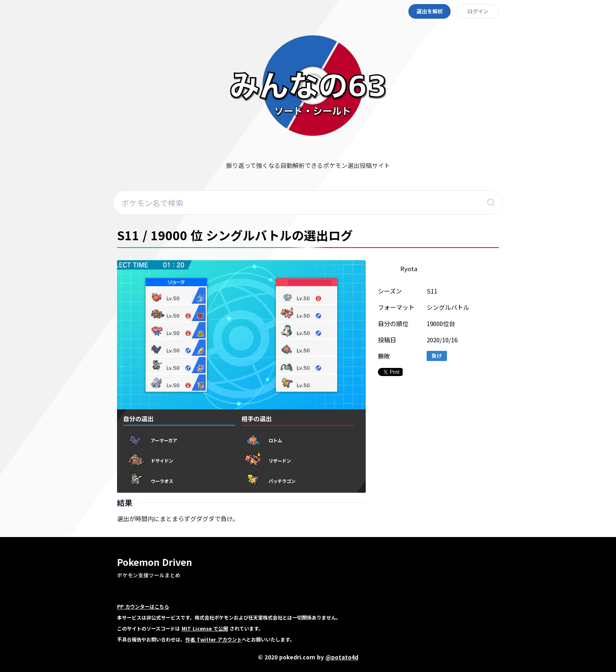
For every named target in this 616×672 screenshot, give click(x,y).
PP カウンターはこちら (143, 606)
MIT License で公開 (205, 628)
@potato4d (342, 657)
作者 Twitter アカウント (214, 639)
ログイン (478, 11)
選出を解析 (430, 11)
